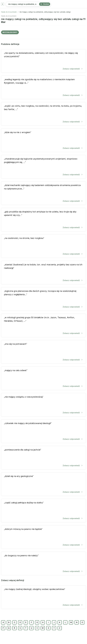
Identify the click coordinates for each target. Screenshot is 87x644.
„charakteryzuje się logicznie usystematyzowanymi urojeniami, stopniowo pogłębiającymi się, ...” (43, 167)
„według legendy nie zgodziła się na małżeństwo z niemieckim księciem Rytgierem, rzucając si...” (43, 88)
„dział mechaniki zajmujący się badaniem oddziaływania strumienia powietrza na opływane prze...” (43, 193)
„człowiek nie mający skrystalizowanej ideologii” (43, 431)
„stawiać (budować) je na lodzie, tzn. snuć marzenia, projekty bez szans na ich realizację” (43, 273)
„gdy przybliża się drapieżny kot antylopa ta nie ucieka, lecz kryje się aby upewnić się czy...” (43, 220)
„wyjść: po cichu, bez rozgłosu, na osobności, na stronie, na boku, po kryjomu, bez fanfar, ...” (43, 114)
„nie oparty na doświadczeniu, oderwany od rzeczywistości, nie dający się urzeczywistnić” (43, 61)
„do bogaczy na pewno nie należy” (43, 564)
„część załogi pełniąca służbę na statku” (43, 511)
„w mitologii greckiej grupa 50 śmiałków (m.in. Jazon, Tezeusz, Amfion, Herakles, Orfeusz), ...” (43, 326)
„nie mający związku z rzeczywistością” (43, 405)
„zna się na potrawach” (43, 352)
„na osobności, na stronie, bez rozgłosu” (43, 246)
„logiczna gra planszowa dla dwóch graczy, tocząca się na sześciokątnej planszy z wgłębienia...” (43, 299)
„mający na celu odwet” (43, 379)
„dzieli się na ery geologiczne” (43, 484)
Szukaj (45, 4)
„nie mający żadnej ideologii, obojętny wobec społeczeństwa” (43, 597)
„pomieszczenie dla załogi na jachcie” (43, 458)
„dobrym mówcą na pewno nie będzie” (43, 537)
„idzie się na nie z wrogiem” (43, 140)
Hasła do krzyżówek (9, 12)
